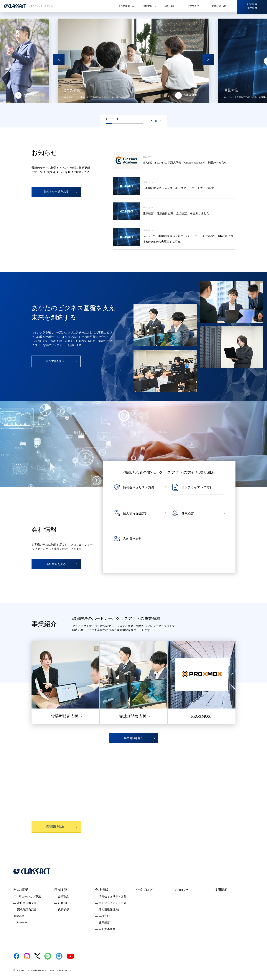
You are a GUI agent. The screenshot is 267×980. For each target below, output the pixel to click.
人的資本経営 (107, 929)
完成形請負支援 (27, 909)
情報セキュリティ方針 (113, 896)
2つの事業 (21, 890)
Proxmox (22, 922)
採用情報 (221, 890)
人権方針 (104, 916)
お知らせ (182, 890)
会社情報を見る (56, 564)
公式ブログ (193, 6)
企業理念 (63, 896)
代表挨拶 (63, 909)
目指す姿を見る (55, 361)
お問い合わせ (219, 6)
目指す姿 (61, 890)
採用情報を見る (55, 827)
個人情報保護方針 (110, 909)
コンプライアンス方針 (113, 903)
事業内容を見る (134, 738)
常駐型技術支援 (27, 903)
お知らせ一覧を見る (56, 192)
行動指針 (63, 903)
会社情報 (102, 890)
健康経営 (104, 922)
